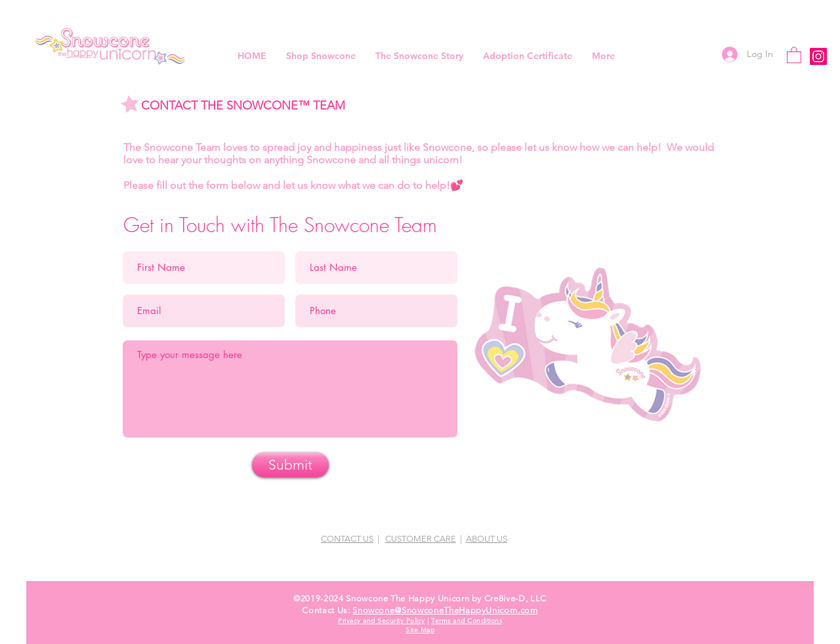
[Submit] (290, 465)
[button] (794, 54)
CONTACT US (347, 539)
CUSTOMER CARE (421, 539)
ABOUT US (487, 539)
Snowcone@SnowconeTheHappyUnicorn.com (445, 610)
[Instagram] (818, 56)
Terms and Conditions (467, 621)
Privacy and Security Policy (382, 621)
